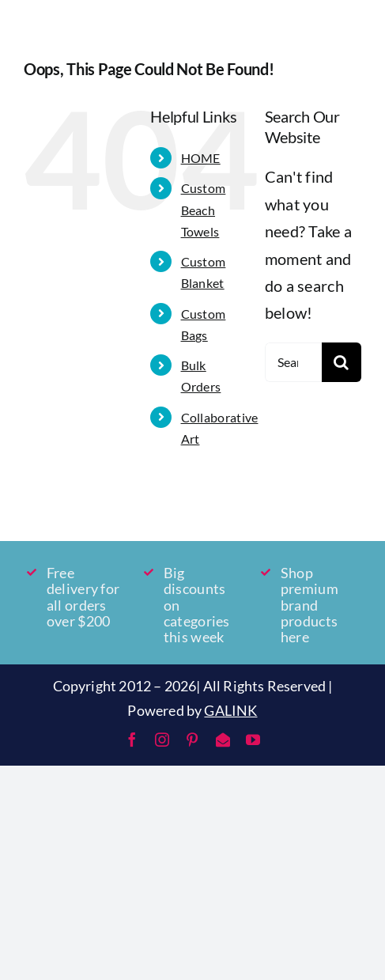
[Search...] (293, 362)
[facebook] (132, 740)
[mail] (223, 740)
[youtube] (253, 740)
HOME (201, 158)
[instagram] (162, 740)
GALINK (230, 710)
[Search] (342, 362)
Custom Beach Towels (204, 209)
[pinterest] (192, 740)
